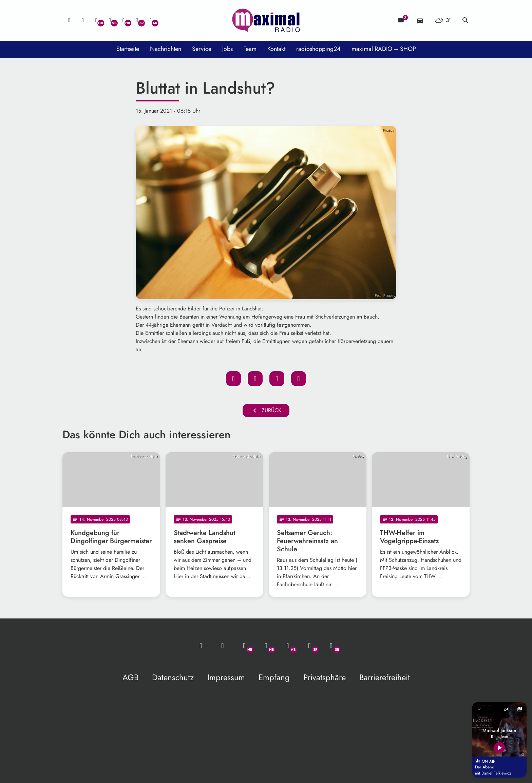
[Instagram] (123, 20)
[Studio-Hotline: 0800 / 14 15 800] (83, 20)
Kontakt (276, 49)
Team (250, 49)
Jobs (227, 49)
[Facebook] (110, 20)
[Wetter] (443, 20)
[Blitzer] (401, 20)
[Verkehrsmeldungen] (420, 20)
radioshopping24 (318, 49)
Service (202, 49)
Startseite (128, 49)
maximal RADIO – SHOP (384, 49)
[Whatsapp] (96, 20)
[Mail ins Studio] (69, 20)
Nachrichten (166, 49)
